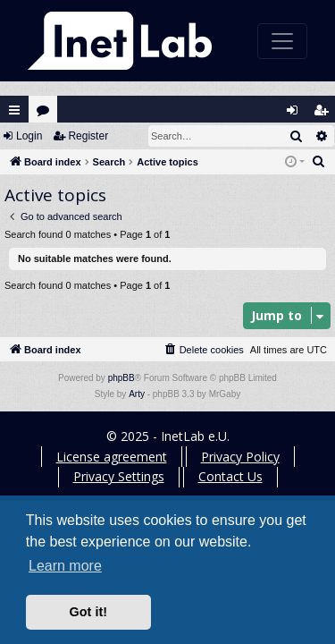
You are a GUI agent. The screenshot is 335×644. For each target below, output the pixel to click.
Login (29, 136)
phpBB (121, 378)
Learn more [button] (65, 566)
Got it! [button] (88, 612)
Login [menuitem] (297, 114)
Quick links (14, 110)
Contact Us (230, 476)
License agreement (112, 457)
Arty (137, 394)
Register (88, 136)
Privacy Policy (240, 457)
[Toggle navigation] (282, 41)
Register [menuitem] (325, 114)
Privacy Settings (119, 476)
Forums (47, 114)
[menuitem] (319, 162)
